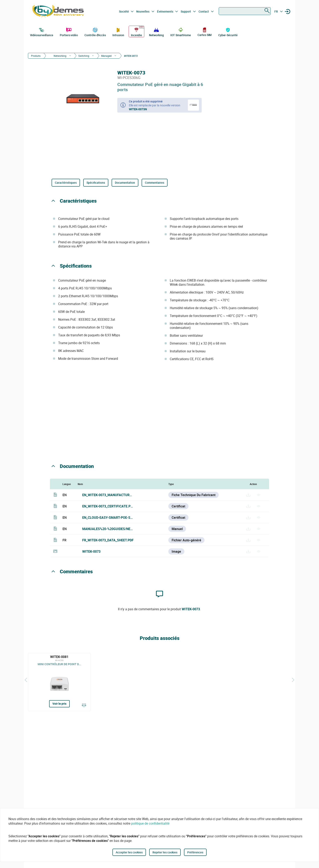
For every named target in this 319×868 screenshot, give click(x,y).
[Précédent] (26, 680)
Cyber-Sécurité (228, 32)
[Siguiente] (293, 680)
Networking (156, 32)
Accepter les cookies (129, 852)
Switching (84, 56)
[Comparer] (84, 706)
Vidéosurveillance (42, 32)
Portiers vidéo (69, 32)
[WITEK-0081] (59, 682)
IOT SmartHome (181, 32)
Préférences (195, 852)
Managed (106, 56)
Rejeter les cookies (165, 852)
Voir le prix (59, 704)
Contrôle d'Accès (95, 32)
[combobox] (245, 11)
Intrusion (118, 32)
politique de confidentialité (150, 823)
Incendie (136, 32)
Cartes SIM (205, 32)
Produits (36, 56)
